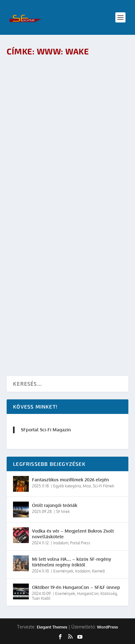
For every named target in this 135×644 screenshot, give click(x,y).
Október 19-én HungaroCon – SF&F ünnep (76, 587)
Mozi (87, 486)
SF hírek (63, 512)
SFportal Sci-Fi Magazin (46, 430)
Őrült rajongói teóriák (55, 505)
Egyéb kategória (67, 486)
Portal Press (80, 543)
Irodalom (61, 543)
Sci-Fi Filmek (103, 486)
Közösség (109, 594)
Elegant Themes (52, 627)
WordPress (107, 627)
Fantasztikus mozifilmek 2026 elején (71, 480)
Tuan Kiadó (41, 598)
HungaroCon (88, 594)
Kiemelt (98, 571)
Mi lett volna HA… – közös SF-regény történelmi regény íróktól (72, 562)
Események (63, 571)
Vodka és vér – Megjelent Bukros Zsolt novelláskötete (73, 534)
